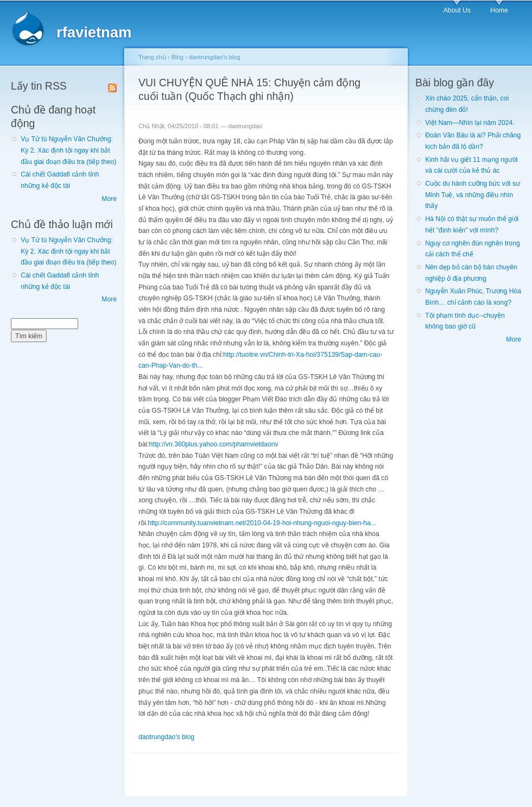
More (109, 199)
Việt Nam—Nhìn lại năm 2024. (470, 123)
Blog (178, 57)
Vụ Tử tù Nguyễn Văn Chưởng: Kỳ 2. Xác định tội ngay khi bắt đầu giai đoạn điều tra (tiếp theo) (68, 150)
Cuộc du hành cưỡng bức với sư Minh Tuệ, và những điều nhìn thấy (473, 195)
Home (499, 10)
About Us (457, 10)
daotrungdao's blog (215, 57)
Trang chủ (152, 57)
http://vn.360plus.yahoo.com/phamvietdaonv (214, 444)
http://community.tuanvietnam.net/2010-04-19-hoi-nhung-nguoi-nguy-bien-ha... (262, 523)
